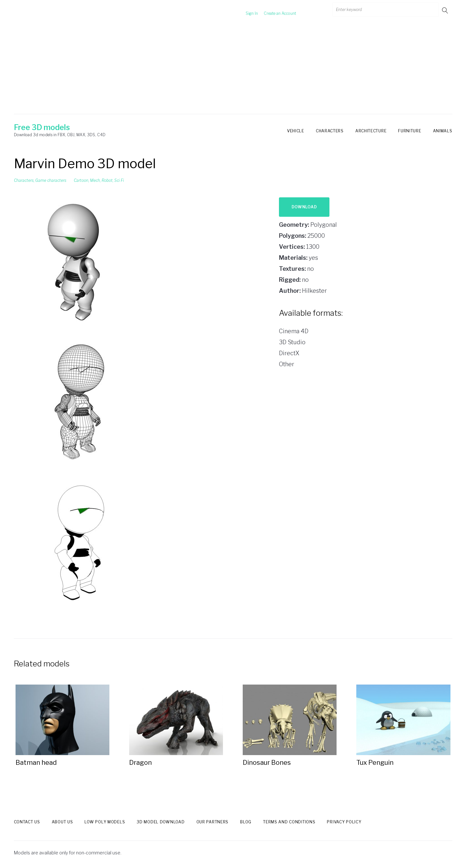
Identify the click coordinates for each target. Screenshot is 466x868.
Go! (446, 10)
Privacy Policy (344, 822)
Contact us (27, 822)
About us (62, 822)
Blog (246, 822)
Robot (107, 180)
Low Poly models (105, 822)
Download (304, 207)
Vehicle (296, 131)
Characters (330, 131)
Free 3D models (42, 127)
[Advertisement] (233, 69)
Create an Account (272, 10)
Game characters (51, 180)
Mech (95, 180)
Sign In (244, 10)
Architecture (371, 131)
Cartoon (81, 180)
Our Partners (213, 822)
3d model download (161, 822)
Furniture (410, 131)
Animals (443, 131)
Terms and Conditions (289, 822)
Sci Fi (119, 180)
